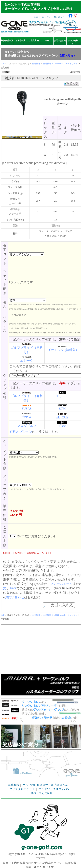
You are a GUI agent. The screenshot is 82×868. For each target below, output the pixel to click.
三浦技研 (36, 64)
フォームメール (61, 584)
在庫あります (68, 56)
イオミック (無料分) (62, 350)
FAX (13, 588)
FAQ (47, 40)
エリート (62, 396)
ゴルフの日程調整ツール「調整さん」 (47, 785)
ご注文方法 (34, 41)
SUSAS (27, 409)
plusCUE (62, 417)
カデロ (27, 417)
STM (62, 409)
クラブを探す (73, 42)
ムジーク (27, 361)
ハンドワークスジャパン (54, 789)
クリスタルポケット (22, 789)
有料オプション (21, 432)
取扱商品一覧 (7, 41)
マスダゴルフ (27, 426)
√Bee (62, 426)
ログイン (46, 17)
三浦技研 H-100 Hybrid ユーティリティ (60, 64)
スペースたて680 (41, 793)
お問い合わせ (60, 41)
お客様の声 (20, 41)
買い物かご (59, 17)
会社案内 (14, 785)
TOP (36, 17)
